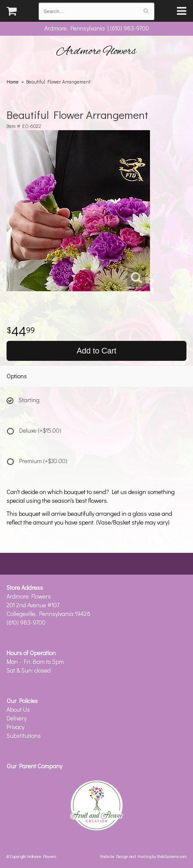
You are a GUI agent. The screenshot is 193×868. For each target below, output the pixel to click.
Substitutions (24, 735)
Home (13, 82)
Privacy (15, 727)
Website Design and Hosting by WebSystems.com (143, 856)
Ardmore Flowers (96, 51)
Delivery (17, 718)
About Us (18, 709)
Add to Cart (96, 351)
